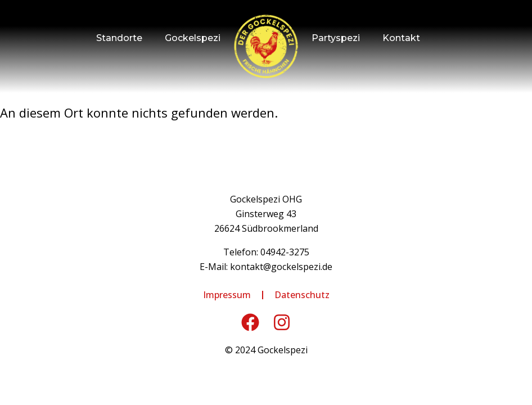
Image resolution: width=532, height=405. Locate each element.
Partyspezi (336, 38)
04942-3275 (285, 252)
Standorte (119, 38)
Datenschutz (302, 295)
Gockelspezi (193, 38)
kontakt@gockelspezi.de (281, 267)
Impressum (227, 295)
